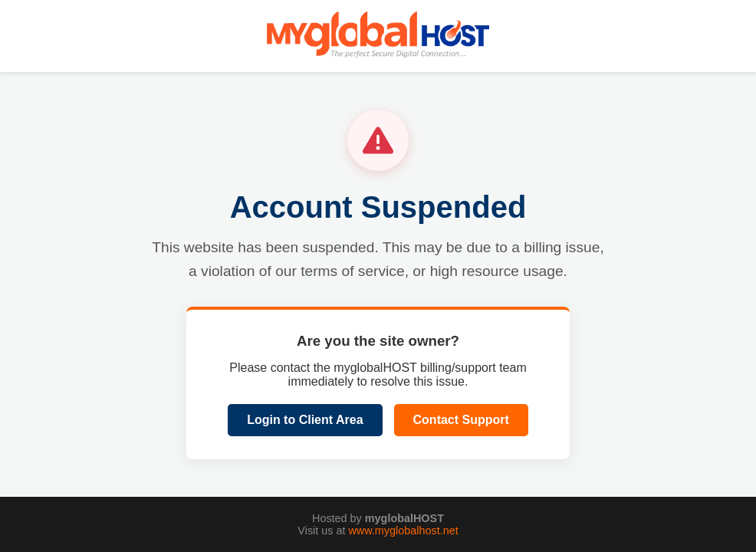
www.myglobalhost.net (403, 531)
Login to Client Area (305, 420)
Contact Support (461, 420)
